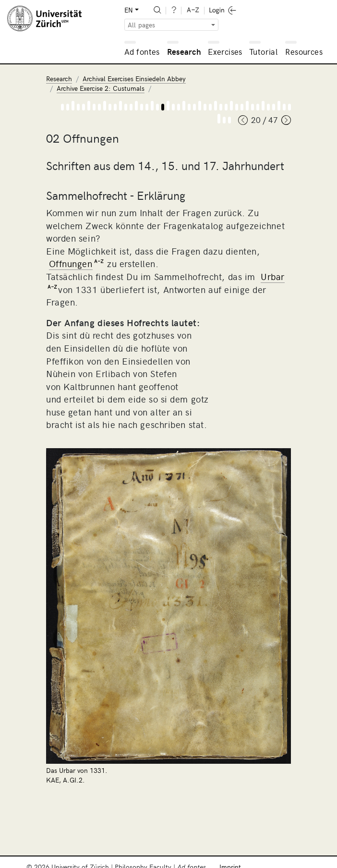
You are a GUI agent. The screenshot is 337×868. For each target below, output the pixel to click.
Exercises (225, 51)
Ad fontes (142, 51)
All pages (141, 25)
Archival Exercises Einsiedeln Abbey (134, 79)
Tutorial (263, 51)
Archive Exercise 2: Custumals (101, 88)
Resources (304, 51)
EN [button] (129, 10)
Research (184, 51)
